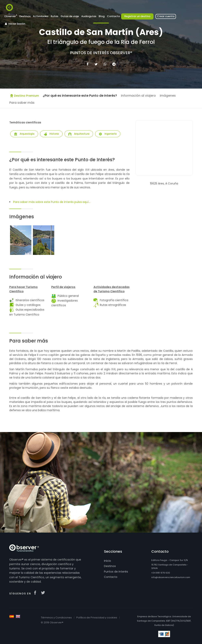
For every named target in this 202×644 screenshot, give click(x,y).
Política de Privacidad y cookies (97, 618)
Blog (102, 16)
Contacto (113, 16)
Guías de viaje (70, 16)
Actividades (41, 16)
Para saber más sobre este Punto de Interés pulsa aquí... (52, 202)
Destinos (25, 16)
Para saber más (22, 103)
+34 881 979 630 (161, 573)
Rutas (54, 16)
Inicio (108, 561)
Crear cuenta (166, 16)
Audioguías (89, 16)
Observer (11, 16)
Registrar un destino (137, 16)
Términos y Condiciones (56, 618)
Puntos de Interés (116, 572)
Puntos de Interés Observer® (101, 53)
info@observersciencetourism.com (171, 577)
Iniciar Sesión (15, 24)
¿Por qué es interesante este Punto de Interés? (80, 96)
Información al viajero (138, 96)
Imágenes (168, 96)
